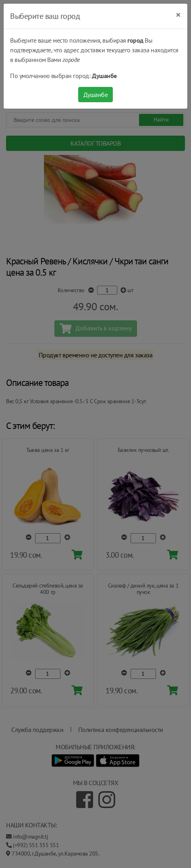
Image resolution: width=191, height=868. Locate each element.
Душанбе (96, 95)
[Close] (178, 15)
